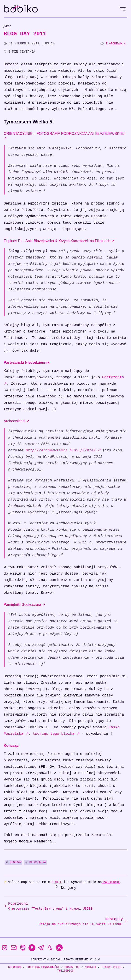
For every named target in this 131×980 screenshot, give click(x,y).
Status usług (111, 967)
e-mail (57, 882)
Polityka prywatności (43, 967)
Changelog (72, 967)
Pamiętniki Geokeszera (24, 605)
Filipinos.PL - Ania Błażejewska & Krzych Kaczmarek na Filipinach (59, 241)
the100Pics (65, 971)
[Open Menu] (123, 9)
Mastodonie (111, 882)
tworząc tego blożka (56, 734)
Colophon (15, 967)
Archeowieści (16, 421)
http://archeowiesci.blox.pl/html (63, 450)
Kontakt (90, 967)
